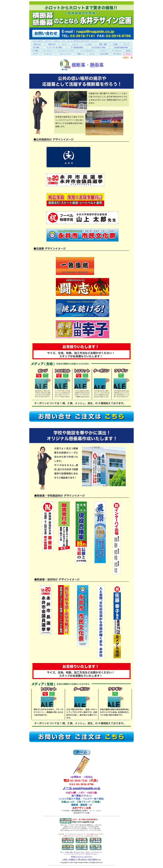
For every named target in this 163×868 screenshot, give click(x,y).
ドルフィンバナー (65, 54)
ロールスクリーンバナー (66, 51)
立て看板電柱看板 (77, 48)
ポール (64, 44)
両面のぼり (52, 44)
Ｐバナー (36, 54)
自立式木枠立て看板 (98, 48)
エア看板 (35, 51)
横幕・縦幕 (103, 44)
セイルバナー (49, 54)
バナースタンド (47, 51)
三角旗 (115, 44)
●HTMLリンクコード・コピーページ (81, 857)
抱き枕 (128, 51)
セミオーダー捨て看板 (54, 48)
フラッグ (126, 44)
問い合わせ (117, 54)
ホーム (128, 54)
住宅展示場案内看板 (121, 48)
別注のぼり (38, 44)
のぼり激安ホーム (94, 859)
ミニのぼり (89, 44)
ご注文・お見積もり (70, 859)
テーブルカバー (117, 51)
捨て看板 (36, 48)
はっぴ (92, 54)
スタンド (75, 44)
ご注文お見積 (104, 54)
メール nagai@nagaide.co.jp (81, 788)
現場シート (81, 54)
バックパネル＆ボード (88, 51)
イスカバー (104, 51)
